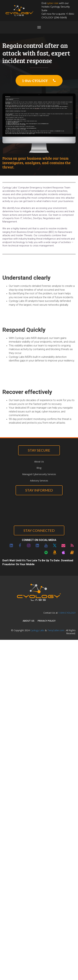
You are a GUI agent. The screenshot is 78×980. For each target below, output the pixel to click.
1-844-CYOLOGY (39, 81)
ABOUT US (29, 621)
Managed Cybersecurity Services (39, 474)
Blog (39, 468)
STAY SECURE (39, 450)
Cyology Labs (37, 630)
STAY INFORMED (39, 490)
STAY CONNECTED (39, 530)
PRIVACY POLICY (47, 621)
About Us (39, 462)
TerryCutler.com (56, 630)
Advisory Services (39, 481)
